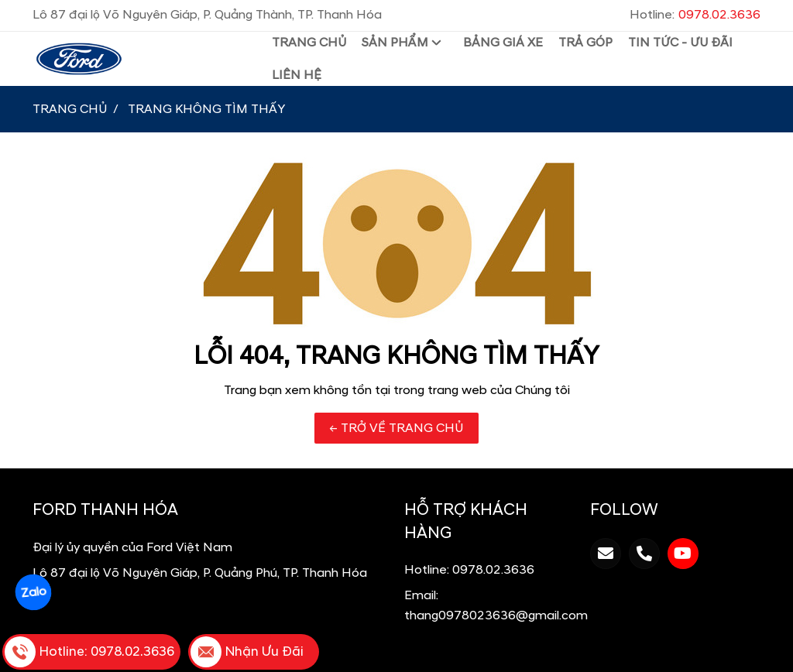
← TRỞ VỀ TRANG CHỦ (396, 428)
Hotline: (695, 15)
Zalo (33, 592)
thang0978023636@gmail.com (496, 615)
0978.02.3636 (493, 570)
